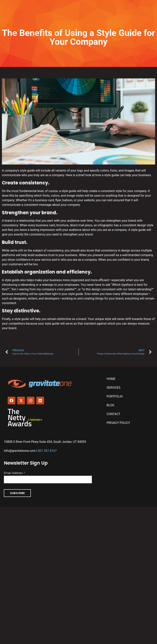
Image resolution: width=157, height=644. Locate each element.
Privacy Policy (118, 423)
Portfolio (115, 396)
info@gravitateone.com (20, 451)
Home (111, 379)
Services (114, 388)
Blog (110, 405)
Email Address (15, 472)
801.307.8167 (47, 451)
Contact (114, 414)
